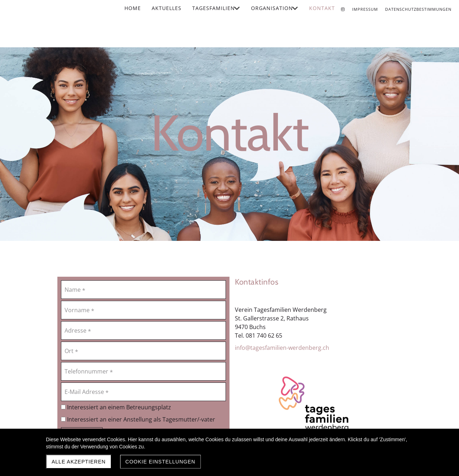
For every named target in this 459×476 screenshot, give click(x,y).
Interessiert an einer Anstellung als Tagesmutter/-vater (138, 419)
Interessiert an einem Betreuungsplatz (116, 407)
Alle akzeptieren (79, 462)
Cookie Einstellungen (160, 462)
